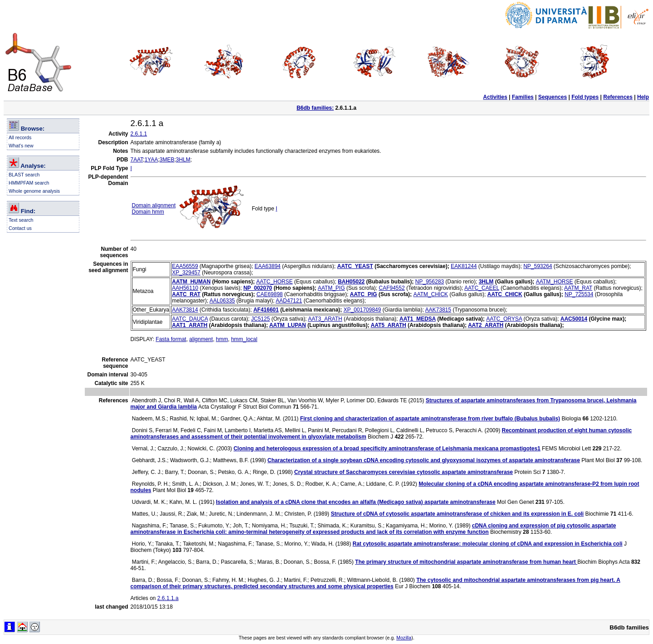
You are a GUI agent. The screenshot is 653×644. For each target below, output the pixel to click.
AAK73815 (438, 310)
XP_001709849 (362, 310)
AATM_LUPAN (288, 325)
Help (643, 97)
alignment (201, 339)
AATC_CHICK (505, 294)
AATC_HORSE (274, 282)
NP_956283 (430, 282)
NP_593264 (538, 266)
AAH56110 (185, 288)
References (618, 97)
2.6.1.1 (139, 134)
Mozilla (404, 638)
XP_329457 (186, 273)
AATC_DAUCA (190, 319)
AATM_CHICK (430, 294)
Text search (21, 220)
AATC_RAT (186, 294)
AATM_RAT (578, 288)
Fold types (585, 97)
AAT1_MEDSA (418, 319)
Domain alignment (154, 205)
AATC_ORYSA (504, 319)
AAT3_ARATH (325, 319)
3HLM (183, 160)
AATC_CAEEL (482, 288)
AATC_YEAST (355, 266)
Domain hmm (148, 212)
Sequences (553, 97)
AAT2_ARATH (486, 325)
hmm (222, 339)
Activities (495, 97)
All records (20, 137)
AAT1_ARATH (190, 325)
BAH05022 (351, 282)
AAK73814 (185, 310)
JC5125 (261, 319)
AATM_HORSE (555, 282)
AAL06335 (222, 301)
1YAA (151, 160)
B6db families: (315, 108)
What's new (21, 146)
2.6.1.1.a (168, 598)
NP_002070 (258, 288)
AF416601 (266, 310)
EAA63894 (267, 266)
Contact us (20, 228)
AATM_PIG (331, 288)
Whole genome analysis (34, 191)
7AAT (137, 160)
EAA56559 (185, 266)
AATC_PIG (364, 294)
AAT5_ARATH (388, 325)
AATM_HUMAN (191, 282)
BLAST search (24, 175)
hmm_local (244, 339)
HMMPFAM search (29, 183)
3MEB (167, 160)
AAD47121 (289, 301)
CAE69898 (269, 294)
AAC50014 (574, 319)
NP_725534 (579, 294)
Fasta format (171, 339)
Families (523, 97)
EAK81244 (464, 266)
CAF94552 (392, 288)
